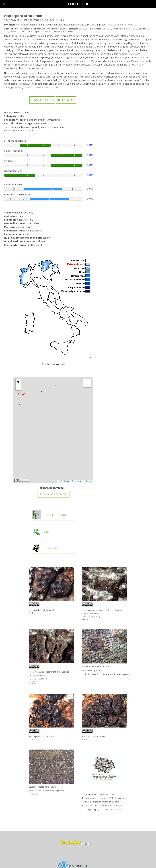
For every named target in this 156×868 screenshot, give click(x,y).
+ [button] (18, 382)
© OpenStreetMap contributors (79, 481)
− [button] (18, 388)
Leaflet (60, 481)
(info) (30, 213)
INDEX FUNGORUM (50, 515)
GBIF (41, 532)
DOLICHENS (45, 548)
